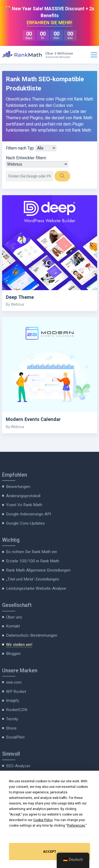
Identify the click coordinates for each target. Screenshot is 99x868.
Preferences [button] (76, 826)
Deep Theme (20, 297)
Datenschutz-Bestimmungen (32, 635)
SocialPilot (15, 737)
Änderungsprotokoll (23, 496)
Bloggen (13, 654)
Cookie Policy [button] (43, 820)
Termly (12, 719)
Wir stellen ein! (19, 645)
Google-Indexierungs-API (29, 514)
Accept (50, 852)
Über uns (14, 617)
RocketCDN (17, 710)
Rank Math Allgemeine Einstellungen (38, 570)
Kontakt (13, 626)
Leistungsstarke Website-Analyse (36, 588)
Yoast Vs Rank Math (24, 505)
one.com (14, 682)
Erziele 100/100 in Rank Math (33, 561)
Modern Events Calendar (33, 419)
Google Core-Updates (25, 523)
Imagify (13, 701)
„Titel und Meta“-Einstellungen (33, 579)
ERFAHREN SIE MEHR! (49, 23)
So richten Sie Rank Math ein (32, 552)
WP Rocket (16, 692)
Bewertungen (18, 487)
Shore (11, 728)
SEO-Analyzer (18, 766)
